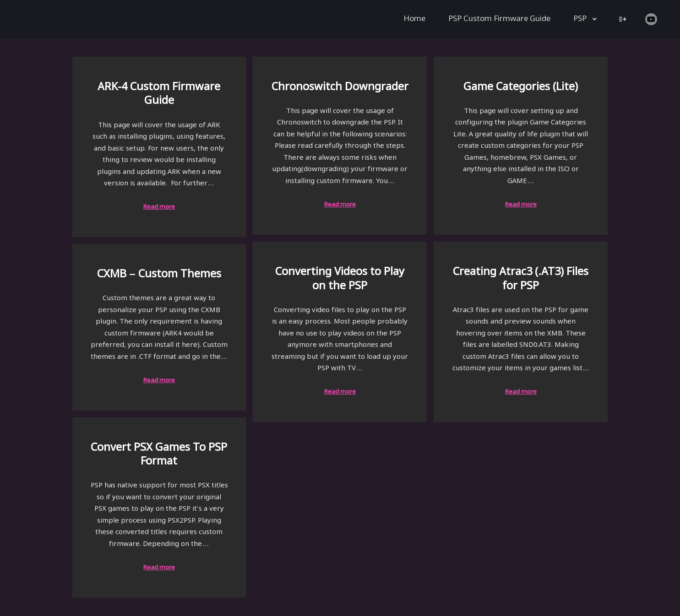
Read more (159, 207)
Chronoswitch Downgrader (340, 87)
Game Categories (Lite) (521, 87)
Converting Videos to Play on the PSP (340, 279)
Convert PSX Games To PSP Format (159, 455)
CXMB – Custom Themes (159, 274)
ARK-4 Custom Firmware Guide (159, 94)
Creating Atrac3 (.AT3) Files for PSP (521, 279)
